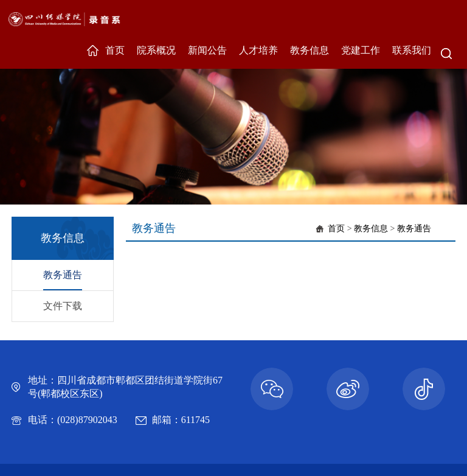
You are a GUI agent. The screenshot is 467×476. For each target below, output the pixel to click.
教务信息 (371, 229)
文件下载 (63, 306)
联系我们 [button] (412, 50)
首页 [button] (115, 50)
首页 (336, 229)
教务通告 (63, 275)
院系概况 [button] (156, 50)
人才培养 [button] (258, 50)
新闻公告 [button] (207, 50)
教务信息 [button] (310, 50)
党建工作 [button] (361, 50)
